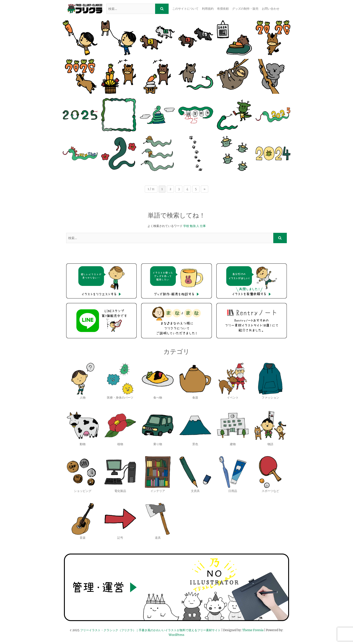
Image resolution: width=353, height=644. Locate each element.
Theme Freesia (253, 630)
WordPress (176, 635)
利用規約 (208, 9)
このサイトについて (185, 9)
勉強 (193, 226)
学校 (186, 226)
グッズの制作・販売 (245, 9)
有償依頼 (223, 9)
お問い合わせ (271, 9)
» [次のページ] (205, 189)
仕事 (203, 226)
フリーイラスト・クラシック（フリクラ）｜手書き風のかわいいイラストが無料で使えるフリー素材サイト (150, 630)
